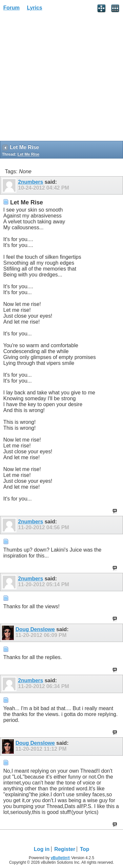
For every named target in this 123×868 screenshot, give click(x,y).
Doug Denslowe (35, 629)
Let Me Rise (28, 154)
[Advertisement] (61, 78)
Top (85, 849)
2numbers (31, 182)
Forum (11, 8)
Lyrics (35, 8)
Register (65, 849)
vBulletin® (60, 858)
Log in (42, 849)
